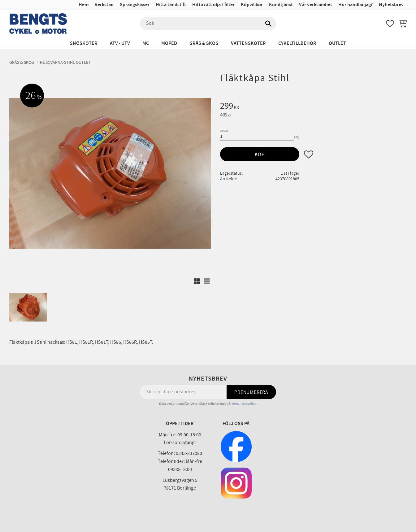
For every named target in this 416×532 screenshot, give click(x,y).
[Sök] (268, 24)
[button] (390, 24)
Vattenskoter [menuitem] (248, 44)
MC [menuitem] (146, 44)
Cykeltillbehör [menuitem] (297, 44)
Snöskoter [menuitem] (84, 44)
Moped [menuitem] (169, 44)
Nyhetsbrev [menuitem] (391, 5)
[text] (313, 107)
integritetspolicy (244, 404)
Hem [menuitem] (84, 5)
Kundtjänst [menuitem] (281, 5)
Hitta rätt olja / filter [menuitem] (213, 5)
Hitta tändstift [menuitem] (171, 5)
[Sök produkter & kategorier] (208, 24)
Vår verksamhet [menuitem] (316, 5)
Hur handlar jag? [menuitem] (355, 5)
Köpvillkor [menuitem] (252, 5)
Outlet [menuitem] (337, 44)
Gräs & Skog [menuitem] (204, 44)
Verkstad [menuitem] (104, 5)
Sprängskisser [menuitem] (135, 5)
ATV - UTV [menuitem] (120, 44)
